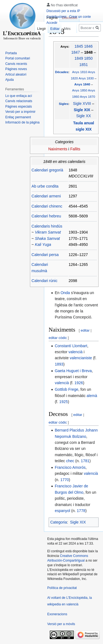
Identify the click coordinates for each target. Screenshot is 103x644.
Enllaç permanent (18, 117)
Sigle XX (83, 116)
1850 (88, 58)
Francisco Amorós (70, 467)
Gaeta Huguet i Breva (73, 371)
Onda (65, 293)
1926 (79, 383)
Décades (62, 72)
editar (85, 330)
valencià (75, 352)
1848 (89, 52)
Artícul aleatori (16, 74)
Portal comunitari (18, 58)
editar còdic (58, 338)
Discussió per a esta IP (63, 11)
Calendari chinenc (47, 206)
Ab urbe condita (45, 186)
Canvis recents (16, 64)
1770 (65, 480)
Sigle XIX (83, 110)
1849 (79, 58)
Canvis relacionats (19, 101)
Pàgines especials (19, 107)
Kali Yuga (43, 245)
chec (70, 461)
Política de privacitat (62, 588)
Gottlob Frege (66, 389)
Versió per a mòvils (61, 624)
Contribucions (56, 17)
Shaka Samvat (47, 238)
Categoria (59, 522)
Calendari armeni (46, 196)
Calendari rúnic (44, 281)
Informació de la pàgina (22, 122)
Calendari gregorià (47, 170)
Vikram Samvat (48, 232)
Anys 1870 (87, 97)
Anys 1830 (86, 78)
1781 (85, 461)
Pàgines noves (16, 69)
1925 (64, 402)
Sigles (63, 104)
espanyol (62, 511)
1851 (84, 65)
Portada (11, 53)
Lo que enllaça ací (19, 96)
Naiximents (58, 149)
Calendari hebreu (46, 216)
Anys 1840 (83, 84)
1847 (76, 52)
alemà (92, 396)
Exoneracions (57, 614)
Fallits (75, 149)
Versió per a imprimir (20, 112)
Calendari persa (45, 255)
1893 (59, 364)
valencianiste (81, 358)
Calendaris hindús (47, 226)
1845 (79, 46)
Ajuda (9, 80)
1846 (88, 46)
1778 (81, 511)
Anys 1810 (80, 72)
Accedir (52, 23)
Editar (53, 29)
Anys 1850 (80, 90)
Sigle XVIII (82, 104)
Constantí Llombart (71, 346)
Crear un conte (80, 17)
